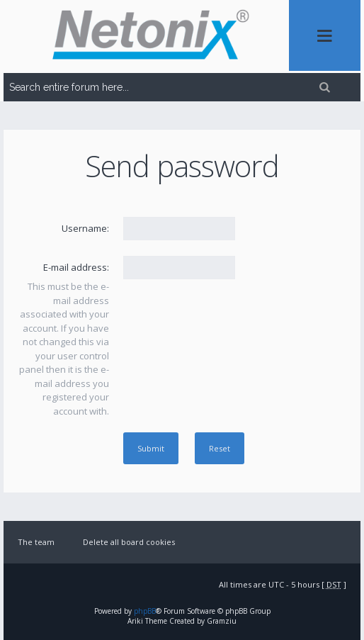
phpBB (145, 611)
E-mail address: (76, 267)
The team (36, 542)
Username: (85, 228)
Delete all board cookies (129, 542)
